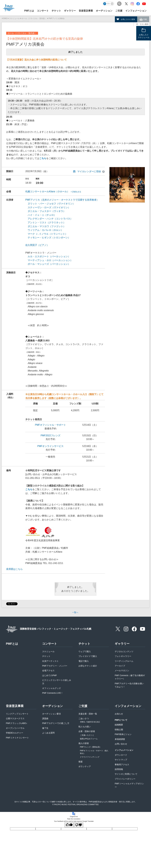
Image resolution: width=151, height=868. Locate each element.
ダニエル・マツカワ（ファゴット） (47, 226)
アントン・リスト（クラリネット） (47, 222)
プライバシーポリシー (125, 779)
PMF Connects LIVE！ (53, 693)
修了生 (45, 728)
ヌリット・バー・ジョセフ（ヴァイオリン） (51, 204)
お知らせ (119, 714)
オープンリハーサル (15, 728)
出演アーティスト (50, 661)
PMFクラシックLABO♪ (17, 723)
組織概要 (119, 725)
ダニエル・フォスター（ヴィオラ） (47, 211)
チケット (46, 656)
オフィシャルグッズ (51, 688)
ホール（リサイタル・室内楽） (34, 18)
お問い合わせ (121, 744)
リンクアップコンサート (17, 714)
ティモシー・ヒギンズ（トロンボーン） (49, 238)
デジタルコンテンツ (124, 651)
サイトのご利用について (126, 774)
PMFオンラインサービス (50, 446)
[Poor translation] (79, 825)
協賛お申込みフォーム (89, 739)
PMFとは (29, 11)
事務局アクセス (122, 765)
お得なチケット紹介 (88, 666)
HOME (4, 18)
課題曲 (45, 718)
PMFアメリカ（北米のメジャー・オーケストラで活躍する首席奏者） (62, 200)
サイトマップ (121, 760)
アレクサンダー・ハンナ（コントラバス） (50, 219)
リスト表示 (144, 24)
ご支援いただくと (87, 735)
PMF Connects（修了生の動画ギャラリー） (130, 677)
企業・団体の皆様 (87, 731)
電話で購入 (84, 661)
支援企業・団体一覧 (88, 714)
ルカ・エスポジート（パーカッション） (49, 256)
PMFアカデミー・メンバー (55, 666)
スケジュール (14, 18)
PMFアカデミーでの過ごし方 (56, 723)
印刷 (145, 19)
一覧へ (75, 612)
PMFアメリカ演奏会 (57, 18)
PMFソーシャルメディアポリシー (129, 785)
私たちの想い (85, 727)
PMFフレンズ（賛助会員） (91, 747)
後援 (81, 762)
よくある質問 (48, 733)
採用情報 (119, 769)
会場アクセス (48, 671)
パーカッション (62, 260)
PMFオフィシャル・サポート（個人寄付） (94, 752)
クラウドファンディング (90, 757)
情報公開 (119, 730)
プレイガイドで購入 (88, 656)
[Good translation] (69, 825)
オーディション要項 (51, 714)
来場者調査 (120, 739)
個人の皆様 (84, 743)
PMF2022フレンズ (50, 435)
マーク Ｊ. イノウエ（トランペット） (48, 234)
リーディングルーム (124, 661)
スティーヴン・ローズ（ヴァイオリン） (49, 207)
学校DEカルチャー (15, 733)
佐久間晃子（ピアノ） (37, 245)
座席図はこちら (14, 569)
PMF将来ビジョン (123, 734)
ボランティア (85, 766)
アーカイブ (120, 666)
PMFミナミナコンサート (17, 738)
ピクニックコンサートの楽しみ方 (57, 682)
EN (108, 4)
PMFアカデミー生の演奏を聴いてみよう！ (129, 685)
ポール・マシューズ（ (40, 264)
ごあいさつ (89, 720)
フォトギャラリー (123, 656)
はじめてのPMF (50, 675)
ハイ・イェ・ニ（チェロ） (42, 215)
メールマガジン (122, 671)
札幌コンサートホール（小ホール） (53, 192)
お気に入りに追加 (128, 19)
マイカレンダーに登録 (89, 171)
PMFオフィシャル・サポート (50, 425)
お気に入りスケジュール (144, 37)
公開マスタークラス (15, 718)
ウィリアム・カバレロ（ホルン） (45, 230)
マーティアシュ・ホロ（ (41, 260)
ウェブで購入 (85, 651)
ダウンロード (121, 755)
